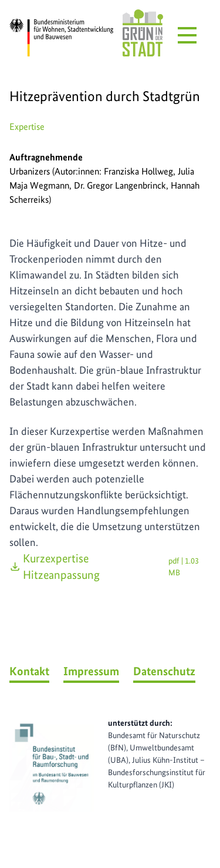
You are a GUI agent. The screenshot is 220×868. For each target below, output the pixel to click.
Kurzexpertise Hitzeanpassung (110, 567)
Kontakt (29, 671)
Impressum (91, 671)
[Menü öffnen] (187, 35)
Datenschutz (164, 671)
